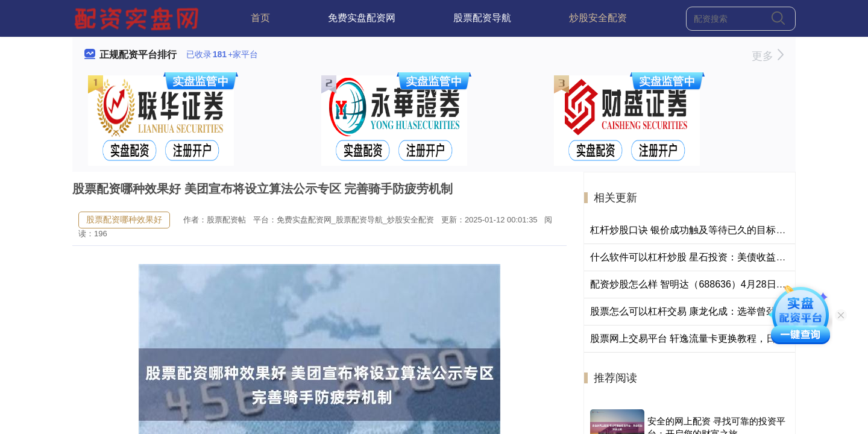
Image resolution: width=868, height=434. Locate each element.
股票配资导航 (482, 18)
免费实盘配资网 (362, 18)
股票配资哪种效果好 (124, 219)
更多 (768, 56)
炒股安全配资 (598, 18)
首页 (260, 18)
